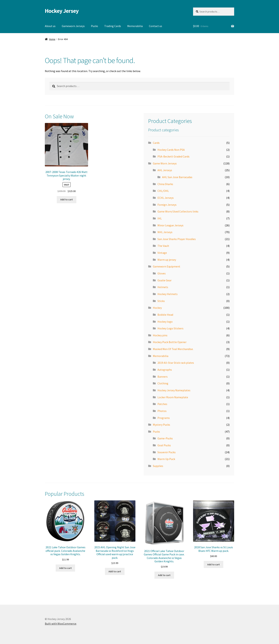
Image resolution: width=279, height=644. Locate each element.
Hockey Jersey (62, 11)
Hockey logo (165, 322)
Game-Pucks (165, 438)
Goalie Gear (164, 280)
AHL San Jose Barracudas (177, 177)
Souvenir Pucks (167, 452)
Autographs (165, 370)
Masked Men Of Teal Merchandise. (173, 349)
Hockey (157, 308)
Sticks (161, 301)
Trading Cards (113, 26)
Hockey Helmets (168, 294)
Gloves (162, 273)
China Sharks (165, 184)
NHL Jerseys (165, 232)
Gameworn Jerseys (73, 26)
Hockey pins (160, 335)
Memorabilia (135, 26)
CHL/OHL (163, 191)
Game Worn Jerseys (165, 163)
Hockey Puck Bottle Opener (170, 342)
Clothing (163, 383)
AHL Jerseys (165, 170)
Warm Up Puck (166, 459)
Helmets (163, 287)
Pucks (94, 26)
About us (50, 26)
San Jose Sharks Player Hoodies (177, 239)
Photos (162, 411)
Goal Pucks (164, 445)
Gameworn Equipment (167, 266)
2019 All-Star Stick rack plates (176, 363)
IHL (160, 218)
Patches (162, 404)
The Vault (163, 246)
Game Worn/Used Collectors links (178, 211)
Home (52, 39)
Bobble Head (165, 315)
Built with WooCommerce (61, 624)
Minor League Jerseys (170, 225)
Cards (156, 143)
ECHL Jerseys (166, 198)
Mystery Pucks (161, 425)
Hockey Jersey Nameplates (174, 390)
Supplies (158, 466)
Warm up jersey (167, 260)
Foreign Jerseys (167, 205)
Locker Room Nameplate (173, 397)
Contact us (156, 26)
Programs (164, 418)
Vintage (162, 253)
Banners (163, 377)
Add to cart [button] (67, 199)
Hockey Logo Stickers (170, 328)
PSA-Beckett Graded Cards (173, 156)
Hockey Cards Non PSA (171, 150)
